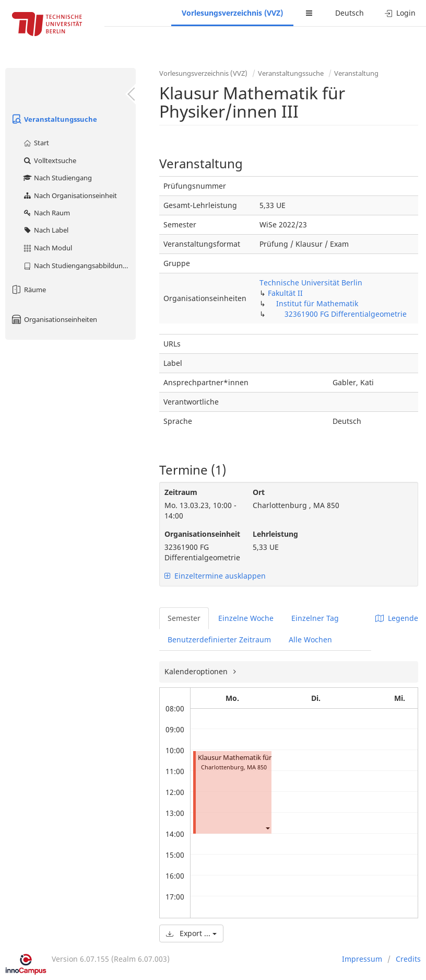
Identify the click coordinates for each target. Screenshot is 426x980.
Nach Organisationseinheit (70, 195)
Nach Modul (47, 248)
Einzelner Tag (315, 618)
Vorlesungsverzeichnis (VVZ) (232, 13)
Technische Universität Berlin (311, 283)
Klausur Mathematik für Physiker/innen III (263, 758)
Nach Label (45, 230)
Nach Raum (46, 213)
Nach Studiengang (57, 178)
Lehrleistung (275, 534)
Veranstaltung (356, 73)
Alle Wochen (310, 639)
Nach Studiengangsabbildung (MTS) (79, 266)
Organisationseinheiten (54, 319)
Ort (259, 492)
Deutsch (350, 13)
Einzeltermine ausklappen (215, 576)
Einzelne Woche (246, 618)
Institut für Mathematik (317, 303)
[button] (267, 828)
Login (400, 13)
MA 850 (257, 767)
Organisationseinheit (201, 534)
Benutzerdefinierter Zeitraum (219, 639)
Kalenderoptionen (197, 671)
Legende (397, 618)
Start (36, 143)
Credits (408, 959)
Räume (28, 290)
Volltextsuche (49, 160)
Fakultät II (285, 293)
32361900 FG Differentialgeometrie (346, 314)
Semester (184, 618)
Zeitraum (181, 492)
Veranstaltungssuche (54, 119)
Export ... (191, 933)
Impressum (362, 959)
